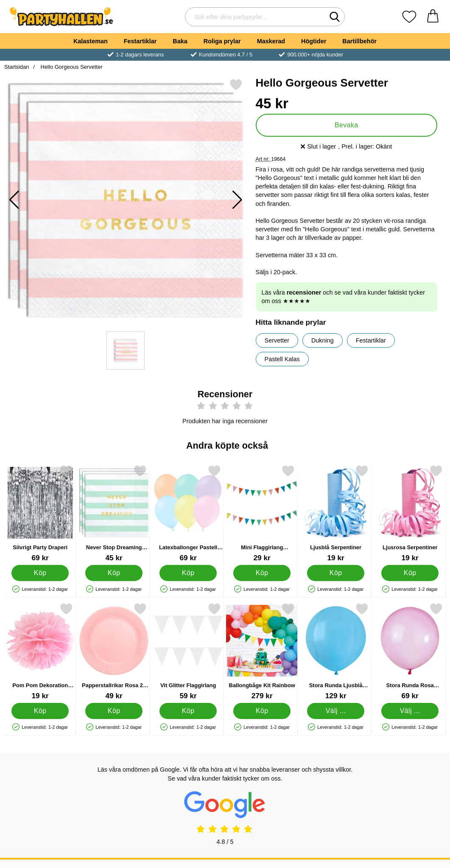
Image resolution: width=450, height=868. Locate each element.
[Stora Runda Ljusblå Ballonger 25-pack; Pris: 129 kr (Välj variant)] (336, 651)
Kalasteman (91, 41)
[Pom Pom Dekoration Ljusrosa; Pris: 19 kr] (40, 651)
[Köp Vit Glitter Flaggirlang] (188, 711)
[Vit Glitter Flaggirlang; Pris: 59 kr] (188, 651)
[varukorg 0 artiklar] (433, 17)
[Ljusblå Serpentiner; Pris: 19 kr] (336, 513)
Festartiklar (140, 41)
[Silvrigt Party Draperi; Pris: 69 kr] (40, 513)
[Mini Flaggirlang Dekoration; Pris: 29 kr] (262, 513)
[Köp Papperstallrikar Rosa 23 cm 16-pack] (114, 711)
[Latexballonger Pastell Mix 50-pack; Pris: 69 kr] (188, 513)
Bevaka (347, 125)
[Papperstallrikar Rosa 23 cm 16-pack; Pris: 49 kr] (114, 651)
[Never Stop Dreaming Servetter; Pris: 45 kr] (114, 513)
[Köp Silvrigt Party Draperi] (40, 573)
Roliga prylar (222, 41)
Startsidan (17, 67)
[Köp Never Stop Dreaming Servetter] (114, 573)
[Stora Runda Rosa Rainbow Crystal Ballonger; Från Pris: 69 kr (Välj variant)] (410, 651)
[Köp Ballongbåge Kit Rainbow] (262, 711)
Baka (180, 41)
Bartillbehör (359, 41)
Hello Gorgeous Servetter (71, 67)
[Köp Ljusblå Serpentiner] (336, 573)
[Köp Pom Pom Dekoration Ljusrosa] (40, 711)
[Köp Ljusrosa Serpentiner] (410, 573)
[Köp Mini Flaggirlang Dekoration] (262, 573)
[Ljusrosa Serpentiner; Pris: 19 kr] (410, 513)
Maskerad (271, 41)
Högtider (314, 41)
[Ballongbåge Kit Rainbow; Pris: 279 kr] (262, 651)
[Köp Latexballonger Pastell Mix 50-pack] (188, 573)
